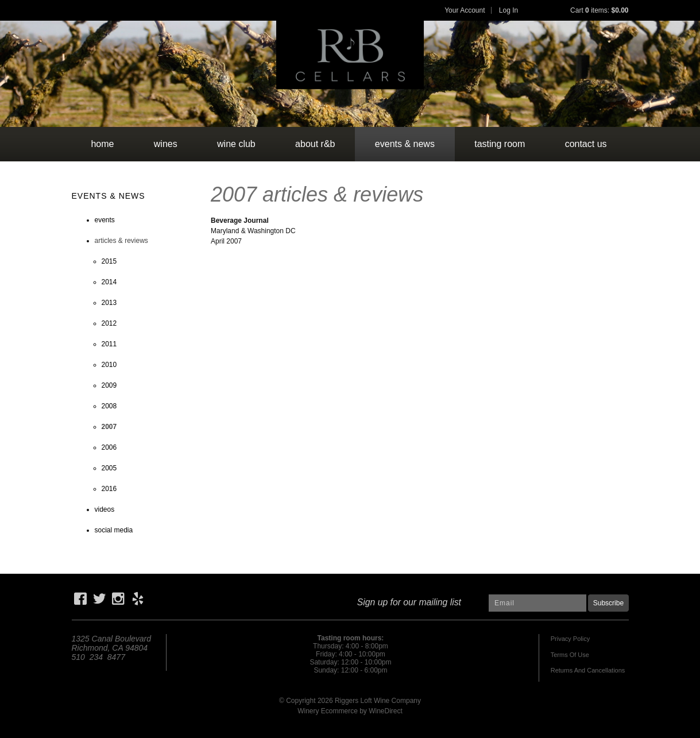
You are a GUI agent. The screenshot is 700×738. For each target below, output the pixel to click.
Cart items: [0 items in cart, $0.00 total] (599, 10)
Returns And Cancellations (588, 670)
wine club (236, 144)
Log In (508, 10)
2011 (109, 344)
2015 (109, 261)
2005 (109, 468)
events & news (405, 144)
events (105, 220)
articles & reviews (121, 241)
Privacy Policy (570, 639)
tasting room (500, 144)
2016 (109, 489)
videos (105, 509)
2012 (109, 323)
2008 (109, 406)
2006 (109, 447)
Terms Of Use (570, 655)
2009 (109, 385)
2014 (109, 282)
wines (166, 144)
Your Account (465, 10)
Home (102, 144)
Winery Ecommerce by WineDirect (350, 711)
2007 (109, 427)
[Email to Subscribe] (537, 603)
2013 (109, 303)
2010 (109, 365)
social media (114, 530)
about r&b (315, 144)
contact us (586, 144)
